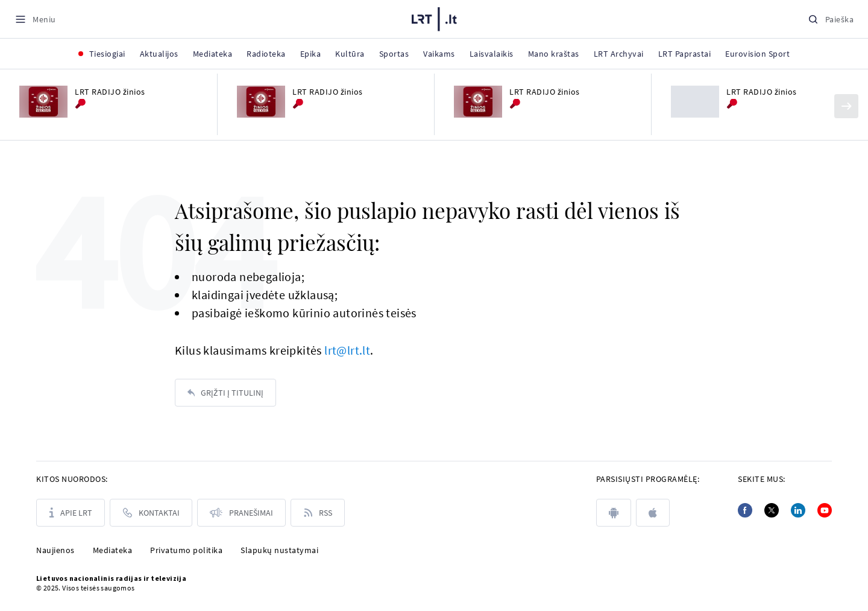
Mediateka (113, 550)
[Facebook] (745, 510)
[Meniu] (35, 19)
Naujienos (55, 550)
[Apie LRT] (71, 513)
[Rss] (318, 513)
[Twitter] (772, 510)
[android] (614, 513)
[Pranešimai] (241, 513)
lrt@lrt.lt (347, 350)
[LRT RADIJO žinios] (43, 102)
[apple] (653, 513)
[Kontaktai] (151, 513)
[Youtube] (825, 510)
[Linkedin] (798, 510)
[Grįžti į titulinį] (225, 393)
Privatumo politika (186, 550)
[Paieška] (831, 19)
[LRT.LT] (434, 19)
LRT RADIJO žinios (110, 92)
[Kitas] (846, 106)
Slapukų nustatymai (279, 550)
